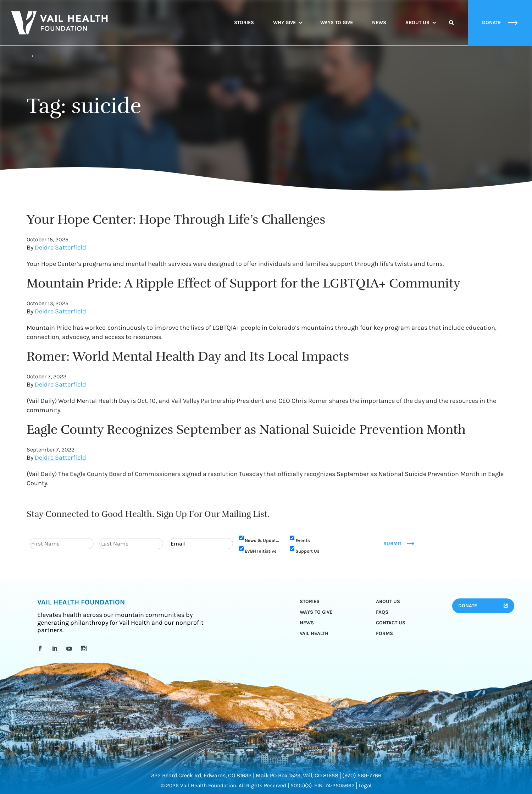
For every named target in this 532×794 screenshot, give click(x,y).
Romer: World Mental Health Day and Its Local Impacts (188, 356)
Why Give (284, 23)
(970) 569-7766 (362, 775)
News (379, 23)
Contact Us (391, 623)
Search (451, 29)
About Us (417, 23)
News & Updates (263, 540)
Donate (468, 606)
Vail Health (314, 633)
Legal (365, 785)
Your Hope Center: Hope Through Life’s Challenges (176, 219)
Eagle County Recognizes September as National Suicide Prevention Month (246, 429)
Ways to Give (337, 23)
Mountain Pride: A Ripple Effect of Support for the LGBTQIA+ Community (243, 283)
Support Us (307, 551)
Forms (384, 633)
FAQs (382, 612)
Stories (244, 23)
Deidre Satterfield (60, 247)
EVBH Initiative (261, 551)
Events (303, 540)
